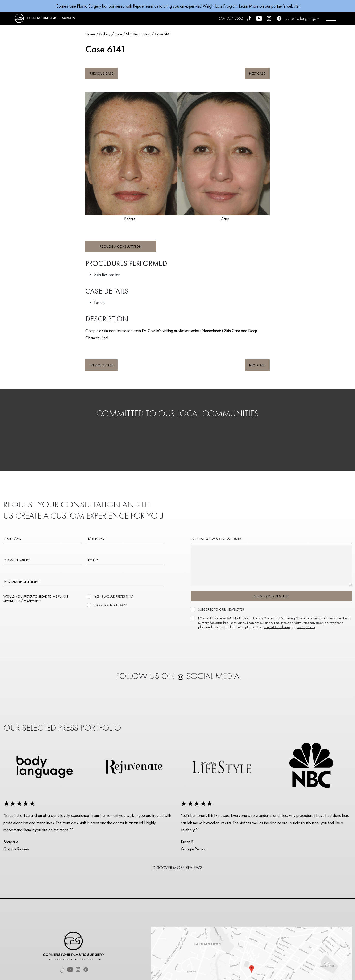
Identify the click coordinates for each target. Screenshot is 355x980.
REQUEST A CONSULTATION (121, 246)
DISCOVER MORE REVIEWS (177, 868)
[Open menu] (331, 18)
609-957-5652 (231, 18)
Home (90, 34)
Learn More (249, 6)
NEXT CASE (257, 73)
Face (118, 34)
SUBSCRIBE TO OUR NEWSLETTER (221, 609)
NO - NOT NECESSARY (110, 605)
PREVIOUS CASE (102, 73)
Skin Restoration (138, 34)
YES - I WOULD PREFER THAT (113, 596)
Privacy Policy (306, 627)
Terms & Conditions (277, 627)
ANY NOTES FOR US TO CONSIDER (216, 538)
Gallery (105, 34)
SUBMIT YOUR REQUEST (271, 596)
